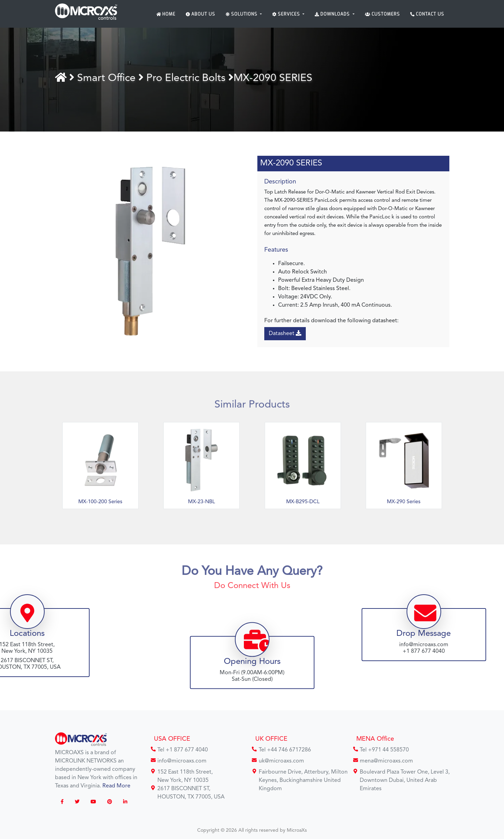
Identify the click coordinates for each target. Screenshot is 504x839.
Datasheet (286, 333)
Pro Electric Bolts (190, 78)
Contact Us (427, 14)
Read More (116, 786)
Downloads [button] (333, 14)
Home (166, 14)
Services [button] (287, 14)
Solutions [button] (242, 14)
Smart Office (111, 78)
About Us (200, 14)
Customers (382, 14)
